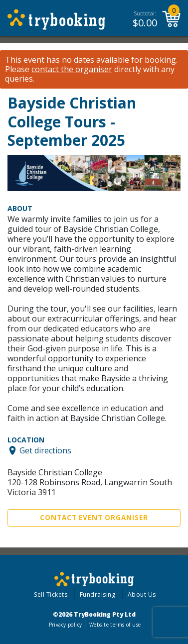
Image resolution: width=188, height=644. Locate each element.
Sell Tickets (51, 594)
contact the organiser (72, 69)
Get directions (45, 450)
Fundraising (98, 594)
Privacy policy (66, 625)
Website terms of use (115, 625)
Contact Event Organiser (94, 518)
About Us (142, 594)
